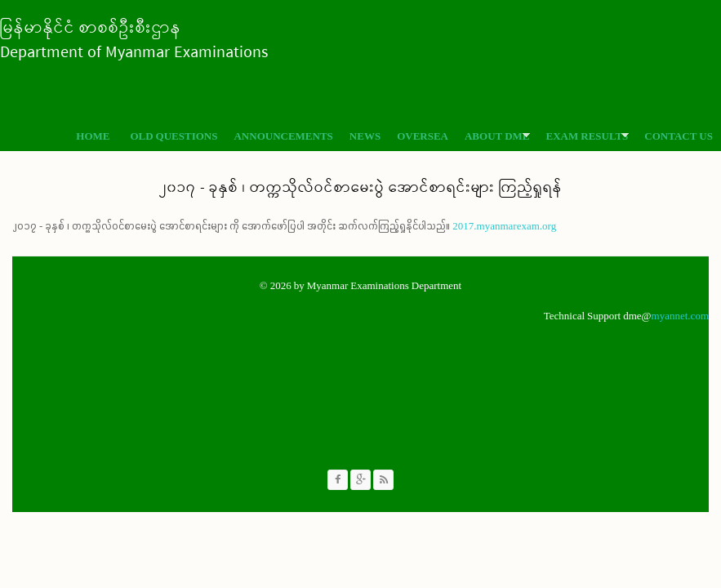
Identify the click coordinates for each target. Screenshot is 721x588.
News (365, 136)
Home (93, 136)
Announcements (283, 136)
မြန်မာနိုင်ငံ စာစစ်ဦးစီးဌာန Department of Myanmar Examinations (134, 40)
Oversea (423, 136)
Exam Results (583, 136)
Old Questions (174, 136)
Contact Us (679, 136)
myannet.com (680, 316)
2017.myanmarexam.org (504, 226)
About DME (493, 136)
